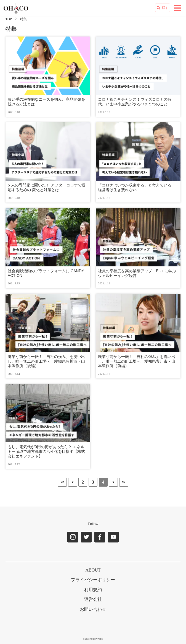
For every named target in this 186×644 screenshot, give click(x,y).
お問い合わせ (93, 609)
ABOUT (93, 570)
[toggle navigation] (177, 8)
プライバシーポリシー (93, 580)
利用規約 (93, 590)
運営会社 (93, 599)
